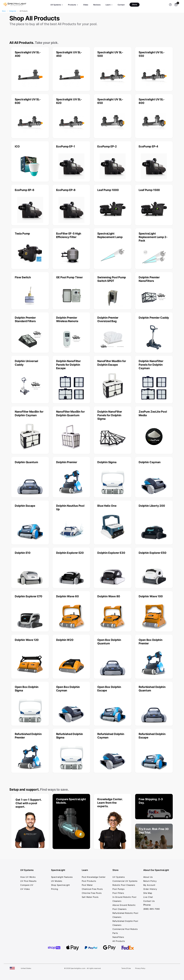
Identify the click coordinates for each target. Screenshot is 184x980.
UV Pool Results (28, 881)
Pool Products (89, 881)
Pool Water (87, 885)
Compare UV (27, 885)
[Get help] (170, 5)
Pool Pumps (118, 889)
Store (135, 5)
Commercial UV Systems (125, 881)
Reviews (97, 5)
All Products (119, 941)
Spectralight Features (62, 877)
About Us (148, 877)
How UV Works (28, 877)
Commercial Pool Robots (125, 929)
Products (73, 5)
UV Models (57, 881)
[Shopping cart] (176, 5)
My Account (149, 885)
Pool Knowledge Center (94, 877)
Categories (13, 11)
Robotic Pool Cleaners (124, 885)
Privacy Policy (140, 968)
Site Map (148, 893)
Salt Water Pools (90, 897)
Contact (121, 5)
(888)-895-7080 (152, 909)
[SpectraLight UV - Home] (14, 6)
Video (86, 5)
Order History (150, 889)
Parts (115, 933)
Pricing (55, 889)
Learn (109, 5)
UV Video (25, 889)
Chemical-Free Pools (92, 889)
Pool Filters (118, 893)
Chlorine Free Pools (92, 893)
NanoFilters (118, 937)
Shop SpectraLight (60, 885)
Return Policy (150, 881)
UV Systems (57, 5)
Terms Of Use (126, 968)
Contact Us (149, 901)
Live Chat (148, 897)
